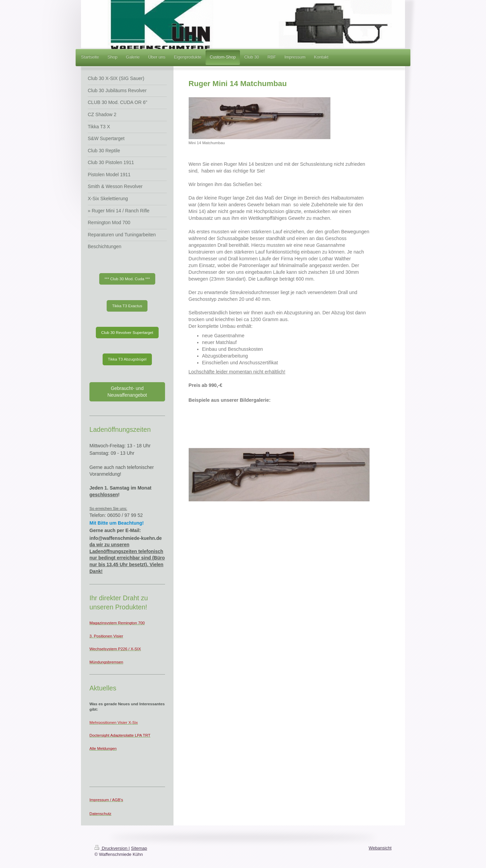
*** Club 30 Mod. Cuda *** (127, 279)
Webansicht (380, 848)
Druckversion (112, 848)
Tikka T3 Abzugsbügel (127, 359)
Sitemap (139, 848)
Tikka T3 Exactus (127, 306)
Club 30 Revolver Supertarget (127, 332)
